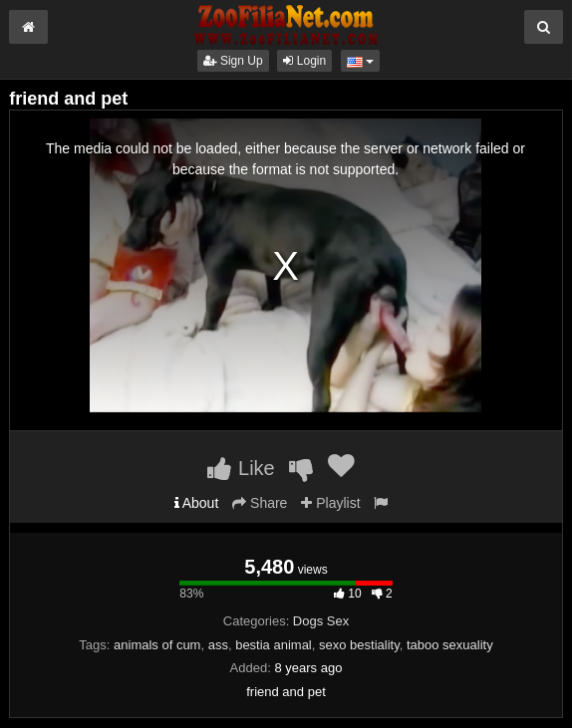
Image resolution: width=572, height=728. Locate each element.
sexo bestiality (359, 645)
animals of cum (157, 645)
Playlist (330, 503)
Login (304, 61)
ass (218, 645)
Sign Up (233, 61)
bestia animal (274, 645)
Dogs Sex (321, 621)
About (197, 503)
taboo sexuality (450, 645)
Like (241, 468)
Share (260, 503)
